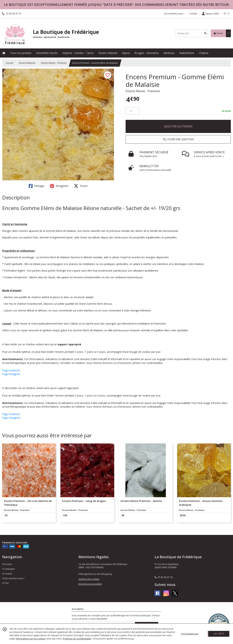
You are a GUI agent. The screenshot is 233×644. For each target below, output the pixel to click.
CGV (5, 583)
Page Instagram (11, 374)
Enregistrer (59, 186)
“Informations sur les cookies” (31, 639)
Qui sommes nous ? (13, 578)
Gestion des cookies (89, 579)
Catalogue (8, 569)
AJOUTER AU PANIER (178, 126)
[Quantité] (132, 111)
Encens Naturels (27, 63)
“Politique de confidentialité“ (77, 639)
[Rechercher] (205, 33)
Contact (193, 14)
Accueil (9, 63)
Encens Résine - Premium (54, 63)
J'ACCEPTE (219, 634)
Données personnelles (90, 584)
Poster (81, 186)
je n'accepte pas (190, 634)
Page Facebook (11, 370)
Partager (37, 186)
